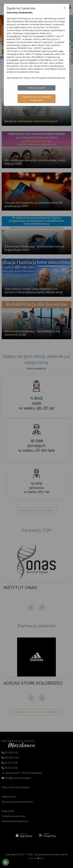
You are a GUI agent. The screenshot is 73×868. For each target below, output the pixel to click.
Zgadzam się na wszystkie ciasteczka (36, 99)
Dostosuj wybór (37, 88)
